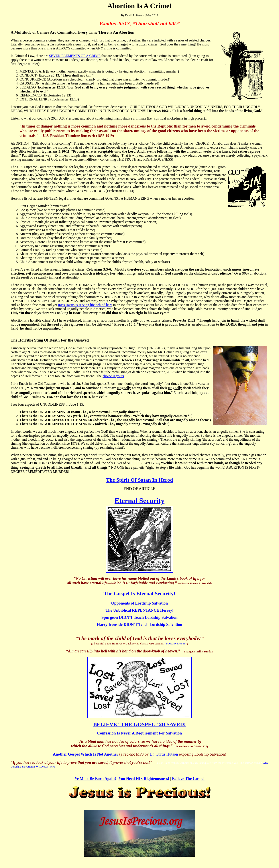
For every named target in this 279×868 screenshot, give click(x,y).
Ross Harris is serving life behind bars (85, 305)
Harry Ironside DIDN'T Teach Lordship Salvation (140, 624)
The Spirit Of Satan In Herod (139, 480)
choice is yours (113, 376)
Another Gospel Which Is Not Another (85, 754)
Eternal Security (140, 501)
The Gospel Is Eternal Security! (139, 593)
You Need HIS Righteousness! (144, 779)
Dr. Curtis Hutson (164, 754)
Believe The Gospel (188, 779)
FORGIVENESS (176, 643)
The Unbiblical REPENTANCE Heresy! (139, 610)
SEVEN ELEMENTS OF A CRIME (75, 56)
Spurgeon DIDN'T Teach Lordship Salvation (140, 617)
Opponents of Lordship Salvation (139, 603)
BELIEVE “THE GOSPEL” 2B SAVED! (139, 724)
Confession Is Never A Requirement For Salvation (139, 733)
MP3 (53, 767)
